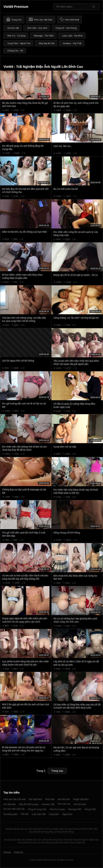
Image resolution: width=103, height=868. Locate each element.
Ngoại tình (67, 814)
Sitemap (7, 852)
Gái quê (25, 814)
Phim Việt (50, 799)
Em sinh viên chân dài (14, 809)
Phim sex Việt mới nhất (14, 799)
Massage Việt (75, 809)
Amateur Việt (48, 804)
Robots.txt (18, 852)
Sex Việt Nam (35, 799)
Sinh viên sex (64, 804)
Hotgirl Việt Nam (81, 799)
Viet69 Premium (16, 7)
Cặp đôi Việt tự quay (29, 804)
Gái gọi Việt (90, 809)
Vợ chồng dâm (11, 814)
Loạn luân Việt (39, 814)
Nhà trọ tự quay (57, 809)
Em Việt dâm (10, 804)
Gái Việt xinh (64, 799)
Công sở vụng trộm (37, 809)
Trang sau (57, 771)
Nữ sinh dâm (80, 804)
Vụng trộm (54, 814)
